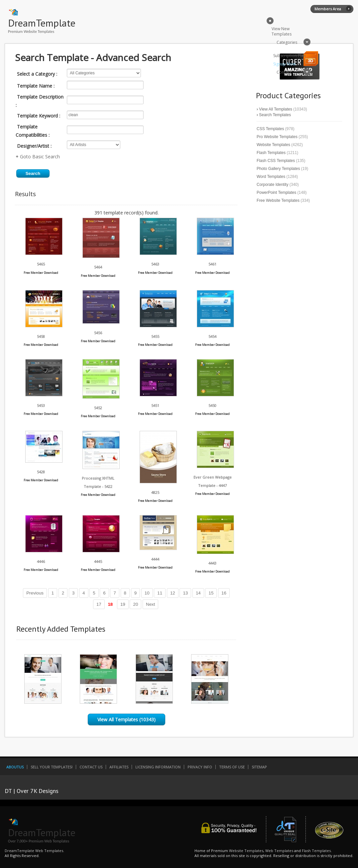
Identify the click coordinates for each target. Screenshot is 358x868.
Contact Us (91, 767)
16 (224, 593)
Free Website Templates (278, 200)
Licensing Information (158, 767)
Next (150, 604)
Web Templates (279, 851)
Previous (35, 593)
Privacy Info (200, 767)
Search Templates (275, 115)
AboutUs (15, 767)
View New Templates (282, 31)
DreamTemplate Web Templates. (34, 851)
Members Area (328, 9)
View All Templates (276, 109)
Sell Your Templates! (52, 767)
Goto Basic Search (40, 157)
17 (99, 604)
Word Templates (271, 177)
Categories (287, 42)
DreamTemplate (42, 23)
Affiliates (119, 767)
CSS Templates (270, 129)
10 (147, 593)
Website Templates (273, 145)
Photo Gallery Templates (278, 169)
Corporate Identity (272, 185)
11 (160, 593)
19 (123, 604)
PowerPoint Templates (276, 193)
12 (173, 593)
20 (135, 604)
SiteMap (259, 767)
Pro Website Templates (277, 137)
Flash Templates (271, 153)
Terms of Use (232, 767)
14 (198, 593)
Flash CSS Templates (276, 161)
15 (211, 593)
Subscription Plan (290, 56)
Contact (284, 72)
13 (185, 593)
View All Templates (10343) (126, 719)
